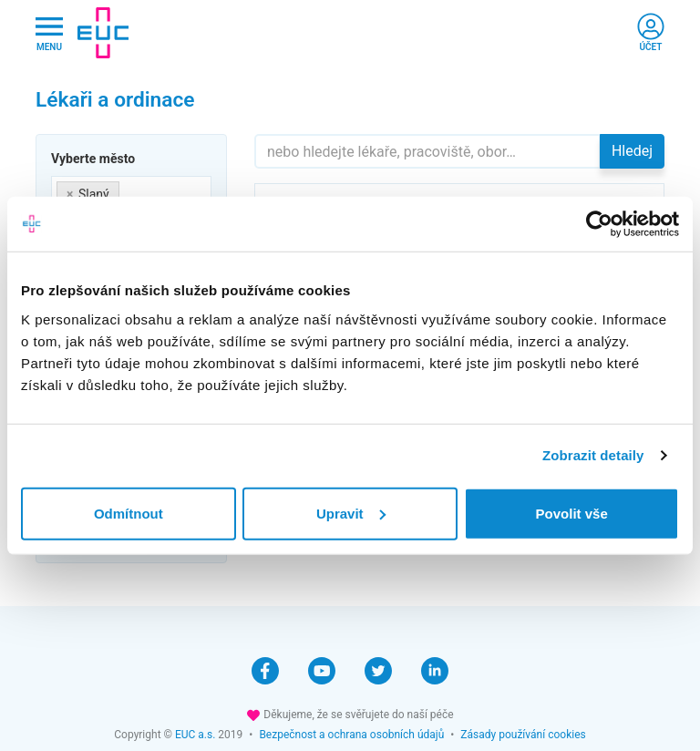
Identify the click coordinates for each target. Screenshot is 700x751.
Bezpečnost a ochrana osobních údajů (351, 735)
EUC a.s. (195, 735)
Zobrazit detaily (593, 455)
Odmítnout (129, 513)
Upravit (351, 513)
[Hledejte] (427, 151)
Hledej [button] (632, 151)
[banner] (103, 33)
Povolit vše (572, 513)
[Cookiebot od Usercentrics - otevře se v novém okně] (599, 224)
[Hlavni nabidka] (49, 33)
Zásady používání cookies (523, 735)
